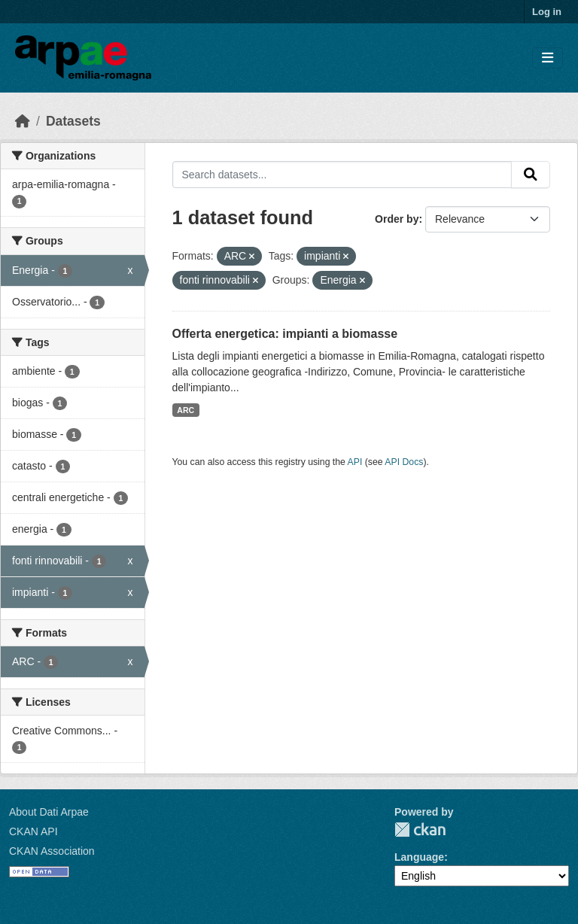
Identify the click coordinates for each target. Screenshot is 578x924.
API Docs (404, 462)
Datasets (73, 121)
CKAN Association (52, 851)
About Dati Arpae (49, 812)
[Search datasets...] (342, 175)
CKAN (420, 830)
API (355, 462)
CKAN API (33, 831)
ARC (186, 410)
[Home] (23, 121)
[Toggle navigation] (548, 58)
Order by (397, 219)
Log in (547, 12)
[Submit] (531, 175)
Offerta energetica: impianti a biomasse (285, 334)
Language (419, 857)
